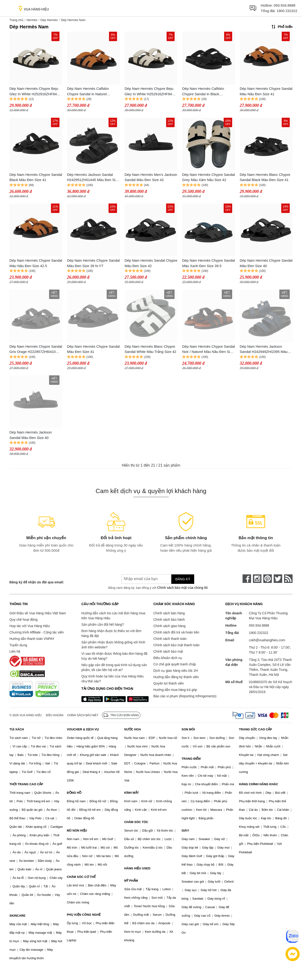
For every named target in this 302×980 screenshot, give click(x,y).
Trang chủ (16, 20)
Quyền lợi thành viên (169, 683)
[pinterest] (268, 579)
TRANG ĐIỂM (191, 759)
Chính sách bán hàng (169, 613)
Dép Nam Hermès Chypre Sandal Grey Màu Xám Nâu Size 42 (208, 177)
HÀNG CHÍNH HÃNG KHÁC (259, 784)
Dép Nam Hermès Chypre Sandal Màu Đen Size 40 (266, 263)
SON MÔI (188, 729)
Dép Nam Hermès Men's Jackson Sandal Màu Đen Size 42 (151, 177)
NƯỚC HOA (132, 729)
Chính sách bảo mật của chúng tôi (182, 588)
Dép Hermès (49, 20)
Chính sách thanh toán (170, 639)
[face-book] (247, 579)
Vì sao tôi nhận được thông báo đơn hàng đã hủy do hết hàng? (114, 656)
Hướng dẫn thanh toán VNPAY (32, 639)
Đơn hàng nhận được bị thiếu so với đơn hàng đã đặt (111, 633)
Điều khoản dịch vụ (168, 658)
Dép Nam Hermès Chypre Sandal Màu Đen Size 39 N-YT (93, 263)
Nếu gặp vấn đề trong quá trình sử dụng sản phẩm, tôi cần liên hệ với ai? (114, 667)
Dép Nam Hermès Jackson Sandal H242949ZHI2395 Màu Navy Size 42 (264, 349)
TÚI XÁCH (17, 729)
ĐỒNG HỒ (74, 793)
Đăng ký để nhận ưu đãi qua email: (37, 582)
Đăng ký (183, 579)
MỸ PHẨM (131, 881)
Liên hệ (15, 651)
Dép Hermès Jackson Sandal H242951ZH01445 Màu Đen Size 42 (93, 178)
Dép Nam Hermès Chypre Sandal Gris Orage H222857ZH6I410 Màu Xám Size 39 (36, 349)
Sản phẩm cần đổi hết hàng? (103, 624)
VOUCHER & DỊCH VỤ (83, 729)
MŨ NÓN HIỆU (77, 830)
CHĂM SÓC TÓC (136, 822)
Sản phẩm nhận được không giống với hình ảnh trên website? (113, 645)
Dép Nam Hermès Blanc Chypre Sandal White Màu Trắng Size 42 (150, 349)
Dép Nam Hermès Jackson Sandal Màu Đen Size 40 (31, 435)
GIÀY (185, 830)
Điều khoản (55, 715)
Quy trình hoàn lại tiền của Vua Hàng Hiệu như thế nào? (113, 679)
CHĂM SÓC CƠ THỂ (81, 877)
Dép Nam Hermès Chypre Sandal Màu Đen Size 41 (93, 349)
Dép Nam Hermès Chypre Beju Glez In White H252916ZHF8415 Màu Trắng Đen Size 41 (150, 92)
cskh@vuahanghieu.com (267, 640)
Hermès (32, 20)
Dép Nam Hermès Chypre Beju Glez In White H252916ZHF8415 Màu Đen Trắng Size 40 (35, 92)
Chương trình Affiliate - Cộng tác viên (37, 632)
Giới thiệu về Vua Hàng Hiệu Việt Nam (38, 613)
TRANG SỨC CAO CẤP (256, 729)
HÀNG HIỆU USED (137, 868)
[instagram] (257, 579)
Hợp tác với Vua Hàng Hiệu (30, 626)
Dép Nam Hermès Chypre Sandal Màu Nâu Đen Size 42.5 (36, 263)
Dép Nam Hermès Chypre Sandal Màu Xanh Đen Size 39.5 (208, 263)
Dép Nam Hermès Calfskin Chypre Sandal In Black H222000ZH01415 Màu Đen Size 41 (208, 92)
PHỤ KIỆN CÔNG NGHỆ (84, 915)
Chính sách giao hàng (169, 626)
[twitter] (278, 579)
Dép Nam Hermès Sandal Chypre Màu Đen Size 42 (151, 263)
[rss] (288, 579)
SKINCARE (17, 916)
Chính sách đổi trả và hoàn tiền (176, 632)
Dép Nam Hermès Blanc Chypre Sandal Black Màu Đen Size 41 (265, 177)
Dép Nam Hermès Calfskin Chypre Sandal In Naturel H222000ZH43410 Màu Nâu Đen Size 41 (93, 92)
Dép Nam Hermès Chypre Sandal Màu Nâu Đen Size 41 (266, 91)
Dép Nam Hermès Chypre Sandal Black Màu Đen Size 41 (36, 177)
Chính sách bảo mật (168, 651)
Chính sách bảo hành (169, 620)
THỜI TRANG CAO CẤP (26, 784)
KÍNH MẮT (131, 793)
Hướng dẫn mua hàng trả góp (175, 690)
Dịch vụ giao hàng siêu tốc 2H (176, 671)
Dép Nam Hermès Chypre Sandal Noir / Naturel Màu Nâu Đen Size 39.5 (208, 349)
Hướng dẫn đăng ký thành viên (176, 677)
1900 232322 (287, 11)
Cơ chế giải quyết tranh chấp (175, 664)
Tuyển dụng (18, 645)
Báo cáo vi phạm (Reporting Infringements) (185, 696)
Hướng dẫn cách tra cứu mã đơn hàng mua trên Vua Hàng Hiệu (113, 616)
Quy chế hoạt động (23, 620)
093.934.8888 (285, 5)
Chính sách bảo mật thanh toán (176, 645)
